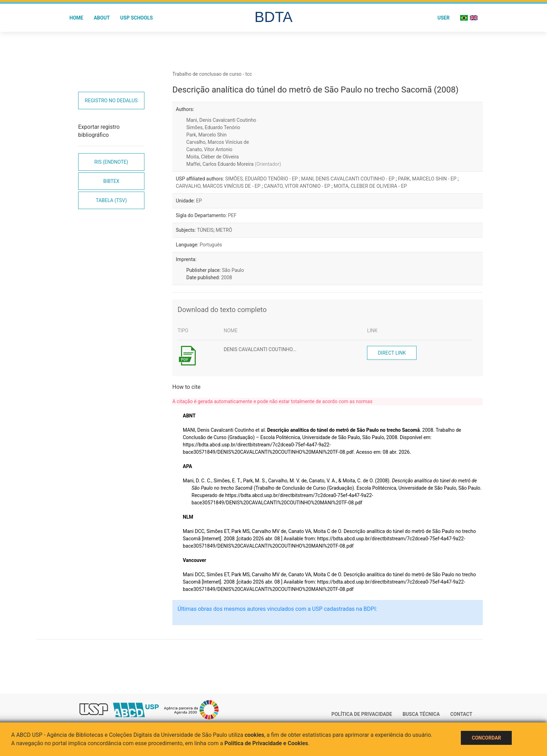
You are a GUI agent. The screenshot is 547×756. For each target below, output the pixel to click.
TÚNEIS (205, 230)
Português (211, 245)
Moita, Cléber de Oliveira (212, 157)
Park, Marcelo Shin (207, 135)
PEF (233, 215)
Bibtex (111, 181)
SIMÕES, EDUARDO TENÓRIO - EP (262, 179)
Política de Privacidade (362, 714)
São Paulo (233, 270)
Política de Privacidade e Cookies (266, 743)
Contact (461, 714)
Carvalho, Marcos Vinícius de (218, 142)
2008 (227, 277)
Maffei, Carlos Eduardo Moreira (234, 164)
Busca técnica (421, 714)
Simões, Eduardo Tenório (213, 127)
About (102, 18)
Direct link (392, 353)
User (444, 18)
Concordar (486, 738)
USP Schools (137, 18)
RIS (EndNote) (111, 162)
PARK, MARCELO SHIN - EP (428, 179)
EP (199, 201)
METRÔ (224, 230)
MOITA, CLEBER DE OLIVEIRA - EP (370, 186)
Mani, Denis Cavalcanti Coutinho (221, 120)
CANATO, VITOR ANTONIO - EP (298, 186)
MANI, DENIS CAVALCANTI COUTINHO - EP (348, 179)
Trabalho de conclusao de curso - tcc (212, 74)
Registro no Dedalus (111, 101)
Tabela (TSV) (111, 200)
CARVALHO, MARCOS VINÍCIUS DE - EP (219, 186)
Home (76, 18)
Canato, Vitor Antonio (209, 149)
